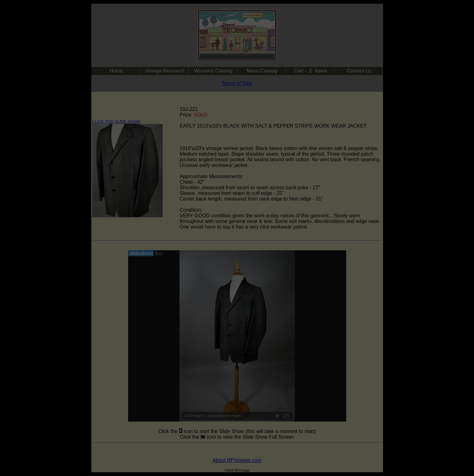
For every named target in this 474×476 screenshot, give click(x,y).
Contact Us (359, 71)
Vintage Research (165, 71)
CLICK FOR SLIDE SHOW (116, 122)
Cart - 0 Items (311, 71)
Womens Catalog (213, 71)
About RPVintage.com (237, 460)
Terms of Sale (237, 83)
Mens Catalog (262, 71)
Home (116, 71)
